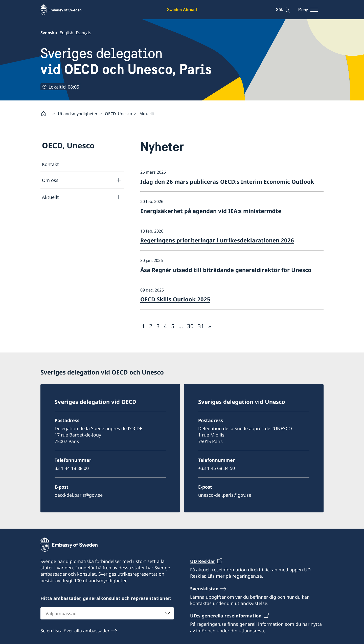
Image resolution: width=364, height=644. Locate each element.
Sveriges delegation (126, 61)
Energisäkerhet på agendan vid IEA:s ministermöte (211, 211)
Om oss (50, 180)
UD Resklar (203, 561)
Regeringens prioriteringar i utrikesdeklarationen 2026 (217, 240)
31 (201, 326)
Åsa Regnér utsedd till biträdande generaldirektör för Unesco (226, 269)
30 (190, 326)
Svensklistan (204, 589)
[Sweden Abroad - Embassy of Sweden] (66, 10)
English (66, 33)
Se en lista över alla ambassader (75, 631)
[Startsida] (45, 114)
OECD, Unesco (119, 113)
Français (84, 33)
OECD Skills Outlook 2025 (175, 299)
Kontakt (50, 164)
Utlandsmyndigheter (78, 113)
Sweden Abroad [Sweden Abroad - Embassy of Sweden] (182, 9)
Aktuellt (147, 113)
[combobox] (107, 613)
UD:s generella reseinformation (226, 616)
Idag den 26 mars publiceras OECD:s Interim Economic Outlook (227, 181)
